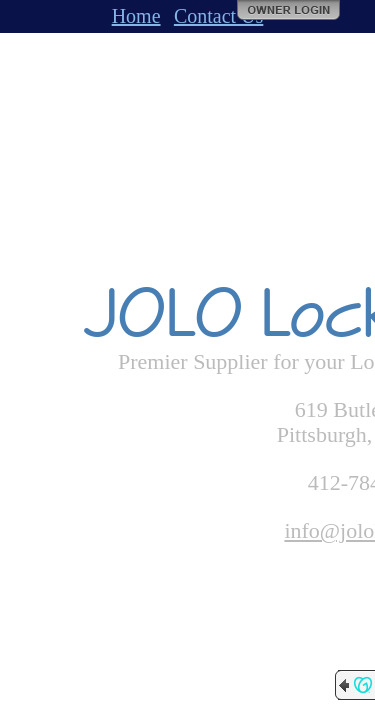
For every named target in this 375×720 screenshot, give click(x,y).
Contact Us (218, 16)
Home (136, 16)
